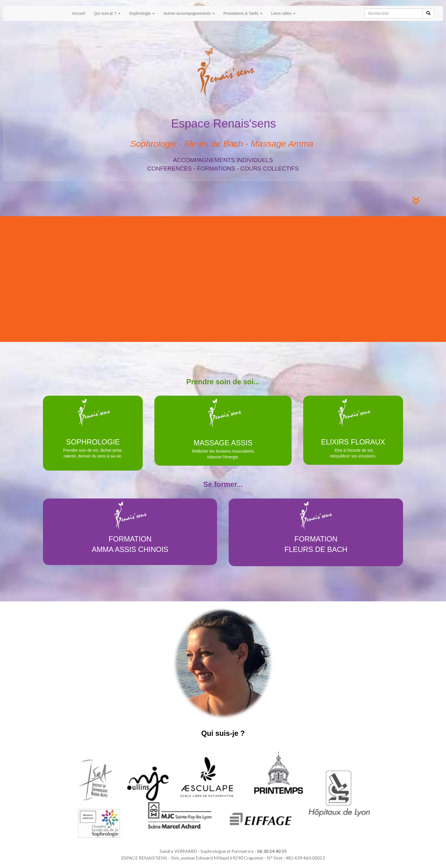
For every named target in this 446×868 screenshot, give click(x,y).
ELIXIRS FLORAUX (353, 442)
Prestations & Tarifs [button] (243, 13)
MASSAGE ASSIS (223, 443)
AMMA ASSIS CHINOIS (130, 549)
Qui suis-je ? (223, 733)
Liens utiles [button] (283, 13)
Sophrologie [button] (142, 13)
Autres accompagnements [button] (189, 13)
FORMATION (130, 539)
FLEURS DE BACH (316, 549)
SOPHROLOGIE (93, 442)
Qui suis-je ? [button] (107, 13)
